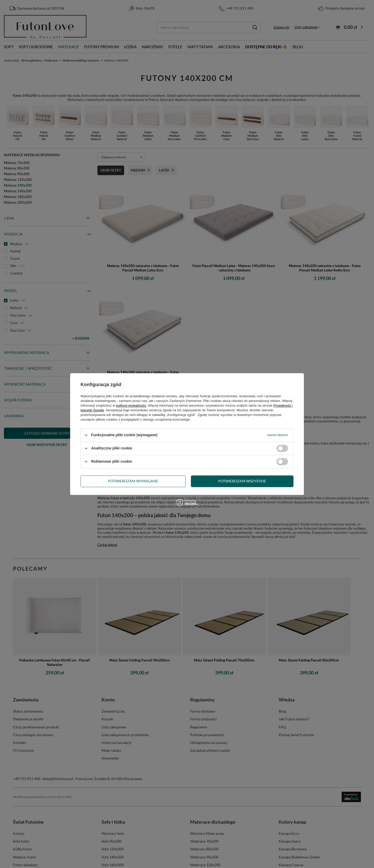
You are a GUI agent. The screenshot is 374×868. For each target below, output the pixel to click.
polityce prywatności (131, 405)
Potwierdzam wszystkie (242, 481)
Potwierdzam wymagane (133, 481)
